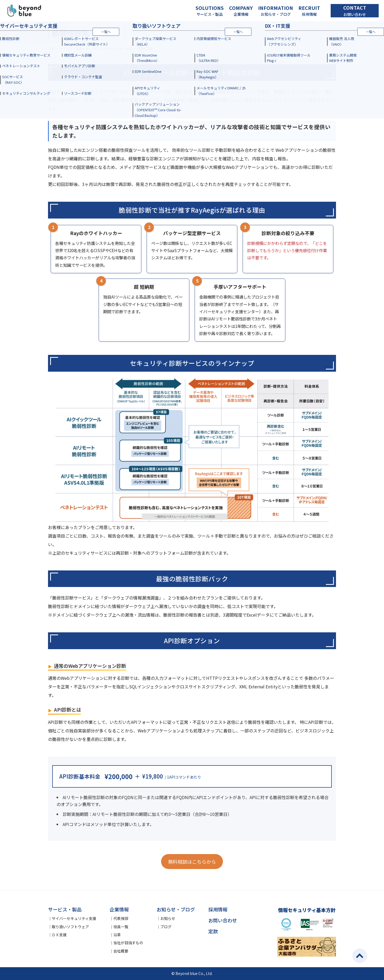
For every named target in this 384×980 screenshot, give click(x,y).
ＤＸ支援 (59, 935)
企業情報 (119, 909)
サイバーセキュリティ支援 (113, 48)
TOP (51, 48)
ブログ (166, 927)
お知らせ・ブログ (176, 909)
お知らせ (168, 918)
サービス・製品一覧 (74, 48)
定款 (213, 931)
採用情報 (218, 909)
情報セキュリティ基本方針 (307, 910)
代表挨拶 (121, 918)
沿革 (117, 935)
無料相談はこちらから (192, 862)
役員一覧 (121, 927)
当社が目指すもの (128, 943)
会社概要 (121, 951)
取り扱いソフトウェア (70, 927)
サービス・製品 (65, 909)
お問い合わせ (223, 920)
